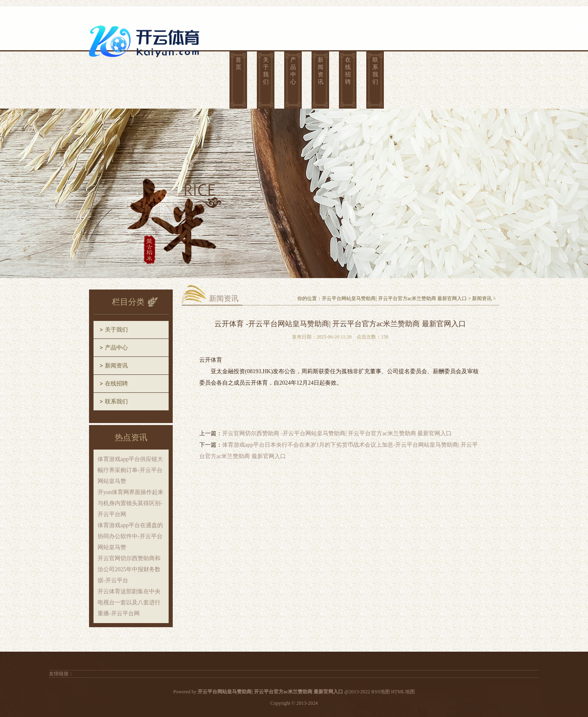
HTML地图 (403, 692)
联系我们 (375, 71)
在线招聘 (348, 71)
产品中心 (293, 71)
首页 (238, 63)
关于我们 (266, 71)
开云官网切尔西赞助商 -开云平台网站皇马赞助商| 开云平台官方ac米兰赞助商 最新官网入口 (337, 433)
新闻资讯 (321, 71)
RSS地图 (380, 692)
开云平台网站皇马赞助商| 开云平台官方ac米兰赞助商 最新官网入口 (394, 298)
